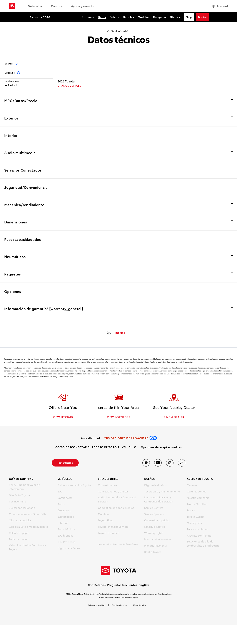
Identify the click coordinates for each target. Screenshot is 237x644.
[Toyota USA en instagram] (170, 463)
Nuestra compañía (198, 498)
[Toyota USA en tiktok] (182, 463)
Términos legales (119, 624)
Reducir (11, 85)
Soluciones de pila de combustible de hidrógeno (203, 544)
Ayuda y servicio (82, 6)
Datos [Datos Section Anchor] (102, 17)
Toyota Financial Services (113, 527)
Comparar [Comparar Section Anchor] (160, 17)
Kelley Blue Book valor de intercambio (24, 487)
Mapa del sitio (140, 624)
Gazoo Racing (66, 555)
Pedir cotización (19, 540)
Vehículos (35, 6)
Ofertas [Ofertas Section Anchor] (175, 17)
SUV (60, 492)
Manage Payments (156, 546)
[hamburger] (220, 6)
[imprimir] (116, 332)
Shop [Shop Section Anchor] (189, 17)
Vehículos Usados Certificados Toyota (28, 548)
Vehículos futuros (68, 561)
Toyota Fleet (105, 521)
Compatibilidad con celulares (116, 508)
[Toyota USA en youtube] (158, 463)
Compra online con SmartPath (27, 514)
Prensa (191, 511)
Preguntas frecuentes (122, 604)
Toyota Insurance (108, 533)
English (144, 604)
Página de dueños (155, 486)
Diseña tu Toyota (19, 496)
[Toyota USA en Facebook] (146, 463)
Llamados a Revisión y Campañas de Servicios (158, 500)
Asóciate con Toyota (199, 536)
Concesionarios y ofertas (113, 492)
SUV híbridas (65, 536)
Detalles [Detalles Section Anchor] (128, 17)
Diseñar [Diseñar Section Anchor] (203, 17)
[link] (90, 439)
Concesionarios (108, 486)
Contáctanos (97, 604)
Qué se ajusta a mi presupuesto (29, 527)
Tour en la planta (197, 530)
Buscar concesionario (22, 508)
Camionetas (65, 498)
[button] (161, 448)
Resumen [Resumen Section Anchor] (88, 17)
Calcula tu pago (19, 533)
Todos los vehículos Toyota (74, 486)
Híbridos (63, 523)
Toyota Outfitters (197, 504)
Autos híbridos (67, 530)
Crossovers (64, 511)
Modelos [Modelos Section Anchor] (144, 17)
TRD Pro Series (66, 542)
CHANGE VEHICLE (69, 86)
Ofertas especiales (20, 521)
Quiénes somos (197, 492)
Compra (57, 6)
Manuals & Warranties (158, 540)
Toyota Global (196, 517)
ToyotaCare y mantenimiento (162, 492)
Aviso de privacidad (96, 624)
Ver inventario (17, 502)
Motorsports (194, 523)
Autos (61, 504)
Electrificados (66, 517)
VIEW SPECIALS (63, 417)
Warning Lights (154, 533)
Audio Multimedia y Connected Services (117, 500)
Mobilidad (104, 514)
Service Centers (154, 508)
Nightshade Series (69, 549)
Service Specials (154, 514)
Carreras (192, 486)
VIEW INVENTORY (119, 417)
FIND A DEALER (174, 417)
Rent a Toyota (153, 552)
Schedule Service (155, 527)
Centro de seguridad (157, 521)
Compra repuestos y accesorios (28, 556)
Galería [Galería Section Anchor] (114, 17)
